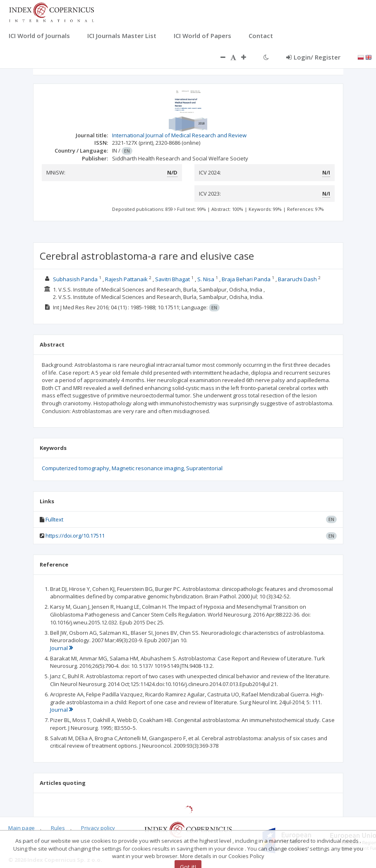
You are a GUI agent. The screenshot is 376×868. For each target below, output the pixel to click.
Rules (58, 828)
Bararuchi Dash (297, 279)
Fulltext (54, 519)
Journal (61, 648)
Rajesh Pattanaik (126, 279)
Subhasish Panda (75, 279)
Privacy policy (98, 828)
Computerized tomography (75, 468)
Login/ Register (313, 57)
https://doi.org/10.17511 (75, 536)
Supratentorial (204, 468)
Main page (22, 828)
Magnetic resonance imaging (148, 468)
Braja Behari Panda (246, 279)
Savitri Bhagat (172, 279)
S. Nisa (206, 279)
